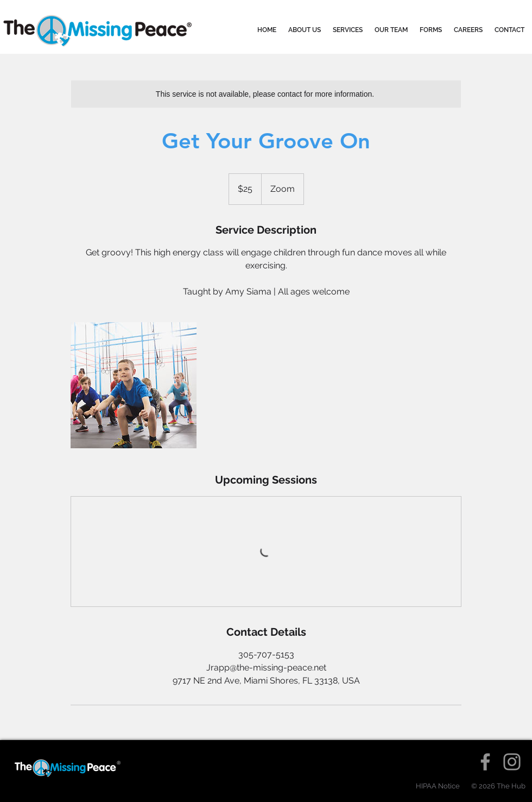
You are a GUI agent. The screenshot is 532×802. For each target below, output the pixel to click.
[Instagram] (512, 762)
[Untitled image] (134, 385)
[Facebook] (485, 762)
